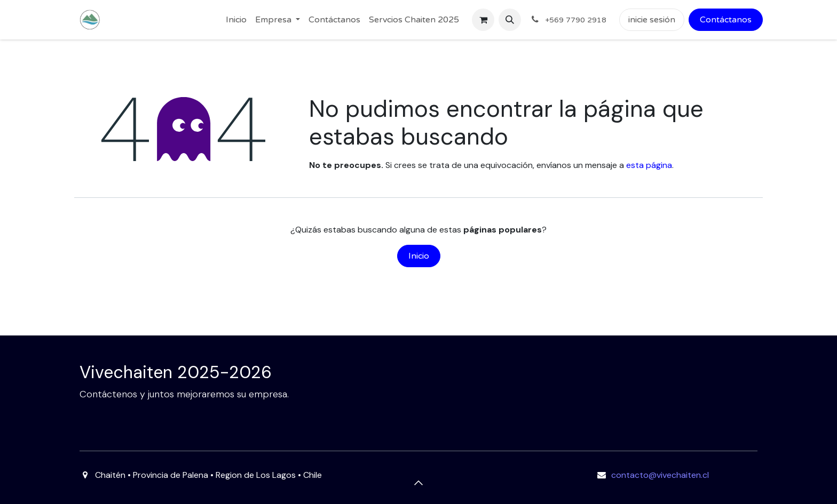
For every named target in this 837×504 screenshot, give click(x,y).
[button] (510, 20)
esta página (649, 165)
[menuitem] (236, 20)
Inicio (419, 256)
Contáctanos (726, 20)
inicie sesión (652, 20)
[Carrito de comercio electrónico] (483, 20)
